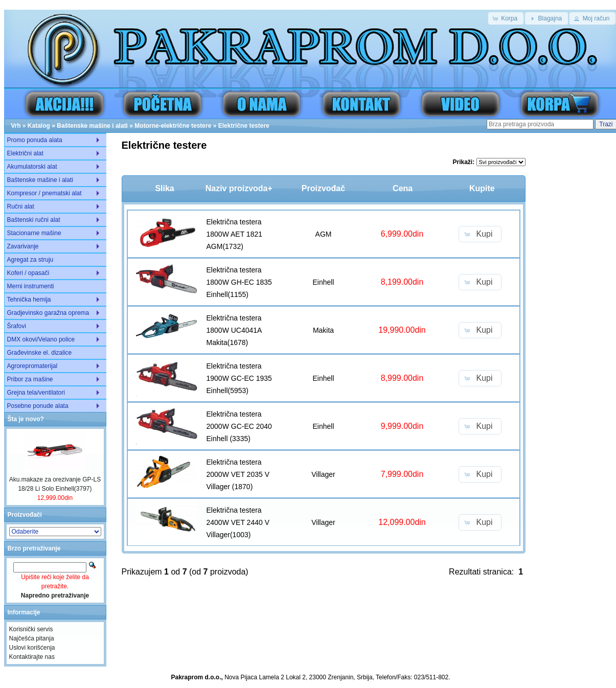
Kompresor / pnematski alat (44, 193)
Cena (403, 188)
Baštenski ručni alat (34, 220)
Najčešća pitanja (32, 638)
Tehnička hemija (29, 300)
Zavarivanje (23, 246)
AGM (324, 234)
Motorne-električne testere (173, 126)
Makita (323, 330)
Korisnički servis (31, 629)
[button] (506, 18)
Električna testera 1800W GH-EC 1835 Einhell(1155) (239, 282)
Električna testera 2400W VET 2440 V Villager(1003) (238, 522)
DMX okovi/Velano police (41, 339)
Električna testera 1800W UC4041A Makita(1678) (234, 330)
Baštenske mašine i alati (92, 126)
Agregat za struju (30, 260)
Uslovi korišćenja (32, 648)
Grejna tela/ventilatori (36, 393)
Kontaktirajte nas (32, 657)
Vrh (16, 126)
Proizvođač (323, 188)
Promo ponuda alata (35, 140)
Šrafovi (17, 326)
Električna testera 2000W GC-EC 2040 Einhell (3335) (239, 426)
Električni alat (25, 153)
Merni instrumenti (31, 286)
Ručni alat (21, 207)
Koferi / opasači (28, 273)
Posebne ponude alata (38, 406)
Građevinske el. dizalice (40, 353)
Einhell (323, 282)
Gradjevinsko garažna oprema (48, 313)
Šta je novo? (26, 419)
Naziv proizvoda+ (239, 188)
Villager (323, 474)
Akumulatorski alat (32, 167)
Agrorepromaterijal (32, 366)
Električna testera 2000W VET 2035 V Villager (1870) (238, 474)
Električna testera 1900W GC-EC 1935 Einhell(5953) (239, 378)
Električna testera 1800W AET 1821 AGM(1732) (234, 234)
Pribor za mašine (30, 379)
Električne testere (244, 126)
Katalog (39, 126)
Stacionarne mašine (34, 233)
